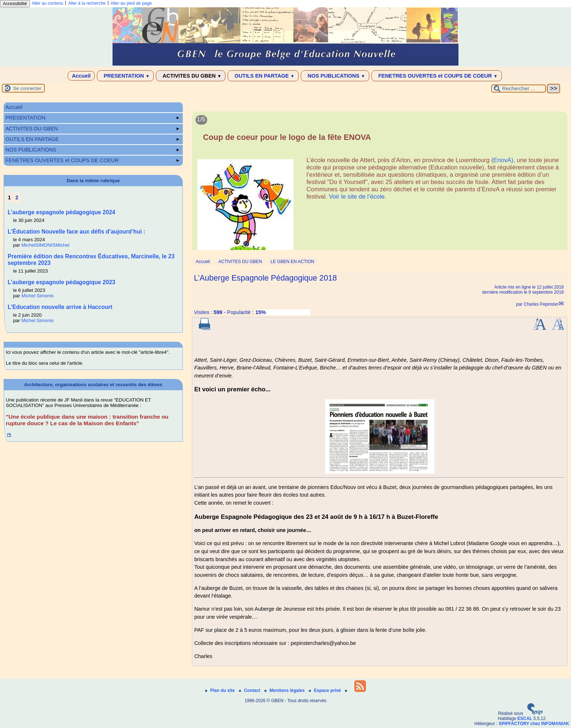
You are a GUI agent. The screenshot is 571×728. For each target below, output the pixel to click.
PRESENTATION (125, 76)
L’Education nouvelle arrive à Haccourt (60, 307)
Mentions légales (285, 690)
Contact (250, 690)
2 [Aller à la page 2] (17, 197)
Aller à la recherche (87, 3)
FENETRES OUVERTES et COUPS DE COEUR (437, 76)
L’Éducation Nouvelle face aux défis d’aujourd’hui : (76, 232)
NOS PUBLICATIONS (335, 76)
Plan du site (220, 690)
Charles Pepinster (541, 304)
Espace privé (325, 690)
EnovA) (503, 160)
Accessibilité (15, 4)
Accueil (81, 76)
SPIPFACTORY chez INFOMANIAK (534, 724)
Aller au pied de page (131, 3)
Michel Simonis (38, 296)
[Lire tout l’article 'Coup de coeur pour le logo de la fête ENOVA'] (380, 185)
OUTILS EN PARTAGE (263, 76)
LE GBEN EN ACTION (292, 262)
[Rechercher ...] (519, 89)
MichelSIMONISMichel (46, 245)
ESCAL (525, 719)
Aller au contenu (48, 3)
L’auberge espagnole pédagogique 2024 (62, 212)
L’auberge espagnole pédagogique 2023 (62, 282)
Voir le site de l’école (357, 197)
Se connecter (27, 88)
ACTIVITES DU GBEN (191, 76)
